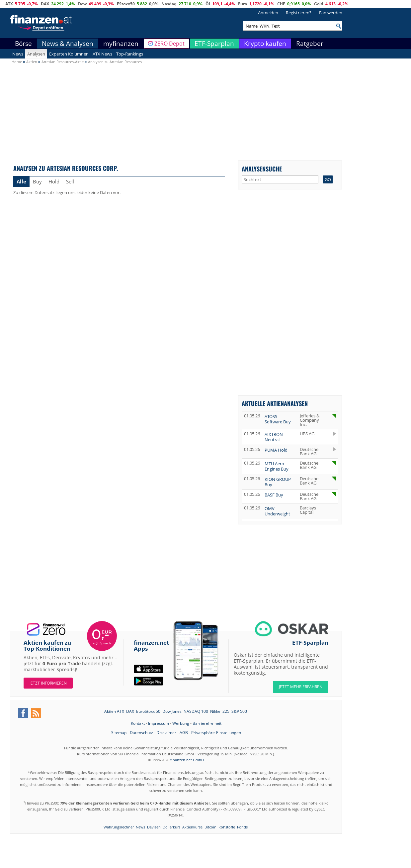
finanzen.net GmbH (187, 760)
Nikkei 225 (220, 711)
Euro (243, 4)
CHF (281, 4)
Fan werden (331, 13)
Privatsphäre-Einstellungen (216, 733)
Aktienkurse (192, 827)
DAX (45, 4)
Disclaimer (166, 733)
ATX (9, 4)
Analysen (36, 54)
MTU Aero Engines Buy (277, 466)
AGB (184, 733)
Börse (23, 44)
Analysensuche (262, 169)
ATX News (102, 54)
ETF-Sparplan (214, 44)
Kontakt (138, 723)
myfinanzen (121, 44)
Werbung (181, 723)
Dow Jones (172, 711)
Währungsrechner (119, 827)
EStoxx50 (126, 4)
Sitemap (119, 733)
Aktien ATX (114, 711)
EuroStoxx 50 (148, 711)
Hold (54, 181)
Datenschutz (141, 733)
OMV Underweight (277, 511)
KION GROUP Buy (278, 482)
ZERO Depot (169, 44)
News (18, 54)
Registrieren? (299, 13)
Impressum (159, 723)
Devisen (154, 827)
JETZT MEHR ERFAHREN (301, 687)
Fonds (242, 827)
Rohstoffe (227, 827)
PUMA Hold (276, 450)
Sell (70, 181)
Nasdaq (169, 4)
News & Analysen (68, 44)
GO (328, 179)
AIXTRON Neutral (274, 437)
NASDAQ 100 (196, 711)
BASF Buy (274, 495)
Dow (82, 4)
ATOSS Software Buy (278, 419)
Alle (21, 181)
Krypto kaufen (265, 44)
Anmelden (268, 13)
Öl (208, 4)
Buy (37, 181)
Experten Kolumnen (69, 54)
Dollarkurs (171, 827)
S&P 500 (239, 711)
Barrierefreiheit (207, 723)
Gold (319, 4)
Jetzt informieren (48, 683)
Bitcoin (210, 827)
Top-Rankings (130, 54)
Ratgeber (310, 44)
